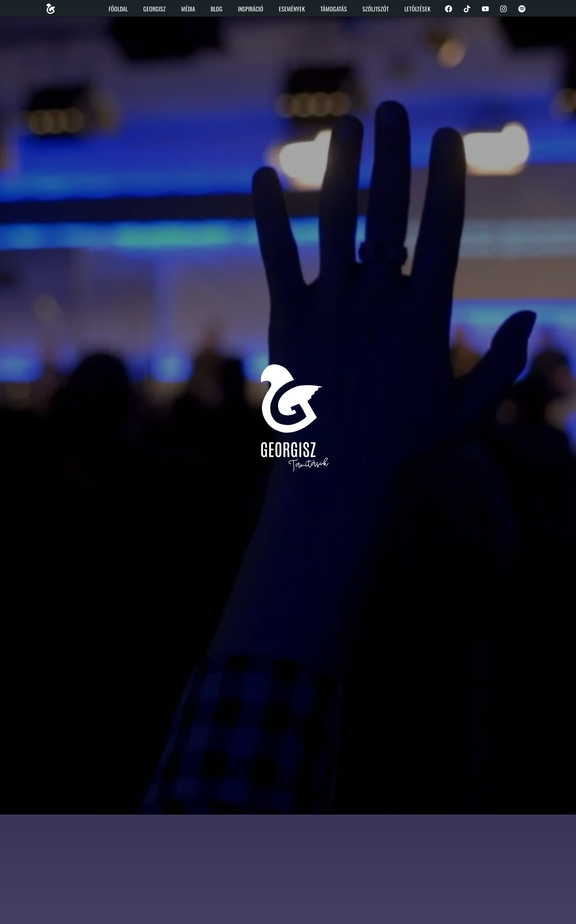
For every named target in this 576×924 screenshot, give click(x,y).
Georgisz (154, 9)
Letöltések (417, 9)
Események (291, 9)
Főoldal (118, 9)
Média (188, 9)
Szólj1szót (375, 9)
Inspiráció (250, 9)
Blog (216, 9)
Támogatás (333, 9)
